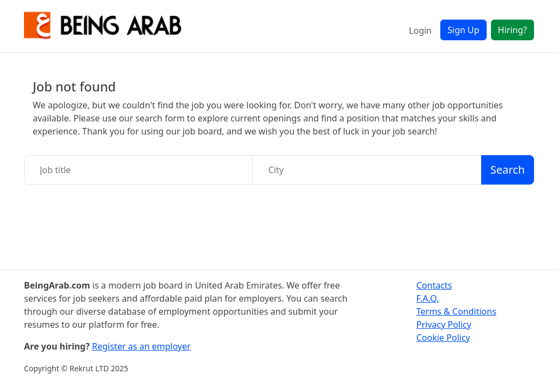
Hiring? (512, 30)
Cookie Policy (443, 338)
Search (508, 170)
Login (420, 30)
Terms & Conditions (456, 311)
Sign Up (463, 30)
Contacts (434, 285)
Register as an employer (141, 346)
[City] (367, 170)
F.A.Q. (428, 298)
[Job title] (138, 170)
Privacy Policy (444, 324)
